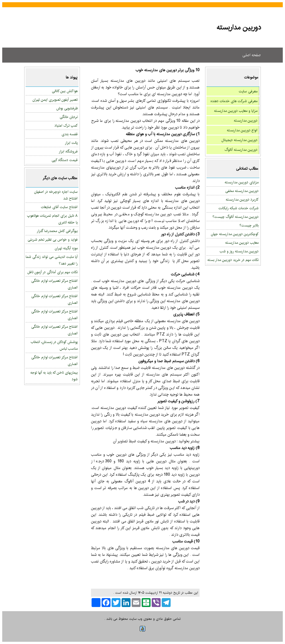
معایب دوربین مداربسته (242, 243)
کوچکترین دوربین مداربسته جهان (235, 234)
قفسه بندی (70, 134)
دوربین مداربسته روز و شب (239, 251)
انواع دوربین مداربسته (242, 130)
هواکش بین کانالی (65, 91)
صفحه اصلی (252, 55)
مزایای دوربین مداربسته (242, 182)
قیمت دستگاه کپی (65, 160)
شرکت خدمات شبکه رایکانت (239, 208)
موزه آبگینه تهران (66, 248)
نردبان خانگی (69, 117)
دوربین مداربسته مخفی (242, 191)
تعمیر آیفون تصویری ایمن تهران (55, 100)
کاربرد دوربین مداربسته (242, 199)
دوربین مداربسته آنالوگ (241, 150)
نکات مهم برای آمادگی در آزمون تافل (52, 272)
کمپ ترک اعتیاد (66, 125)
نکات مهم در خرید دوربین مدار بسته (233, 260)
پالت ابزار (71, 143)
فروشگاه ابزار (68, 151)
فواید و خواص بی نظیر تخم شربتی (53, 240)
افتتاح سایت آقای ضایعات (59, 207)
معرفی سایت (248, 91)
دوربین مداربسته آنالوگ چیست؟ (235, 217)
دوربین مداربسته (246, 120)
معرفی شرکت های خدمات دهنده (234, 101)
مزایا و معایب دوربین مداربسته (236, 111)
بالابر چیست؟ (249, 225)
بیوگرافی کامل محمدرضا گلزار (57, 231)
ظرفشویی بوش (67, 108)
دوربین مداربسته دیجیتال (239, 140)
